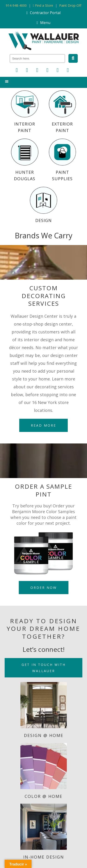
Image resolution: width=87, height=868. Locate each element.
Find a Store (43, 5)
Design (43, 205)
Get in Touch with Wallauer (44, 668)
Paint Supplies (62, 160)
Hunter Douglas (25, 160)
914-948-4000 (16, 5)
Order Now (44, 588)
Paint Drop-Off (70, 5)
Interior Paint (25, 112)
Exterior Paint (62, 112)
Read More (43, 425)
